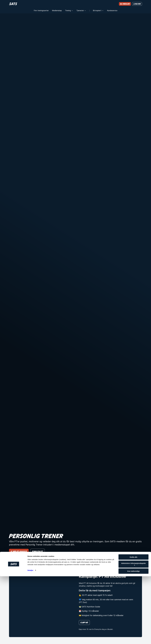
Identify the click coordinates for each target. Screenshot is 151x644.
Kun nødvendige (133, 639)
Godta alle (134, 625)
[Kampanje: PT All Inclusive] (41, 602)
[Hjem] (13, 4)
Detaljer (30, 638)
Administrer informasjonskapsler (133, 632)
